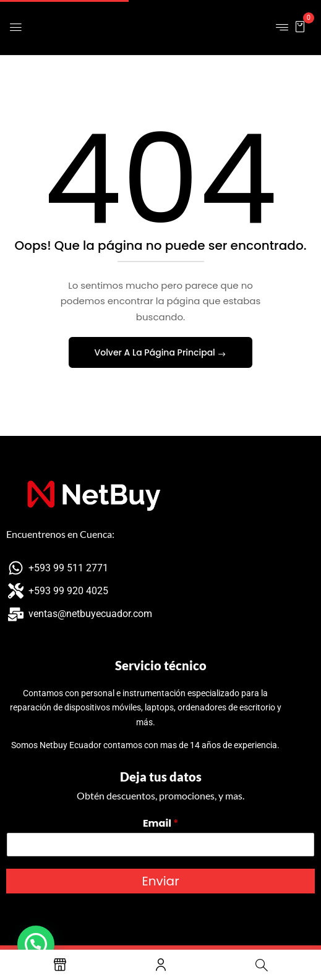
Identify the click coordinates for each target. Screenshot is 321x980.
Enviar (160, 881)
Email (160, 824)
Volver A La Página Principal (156, 352)
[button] (300, 26)
